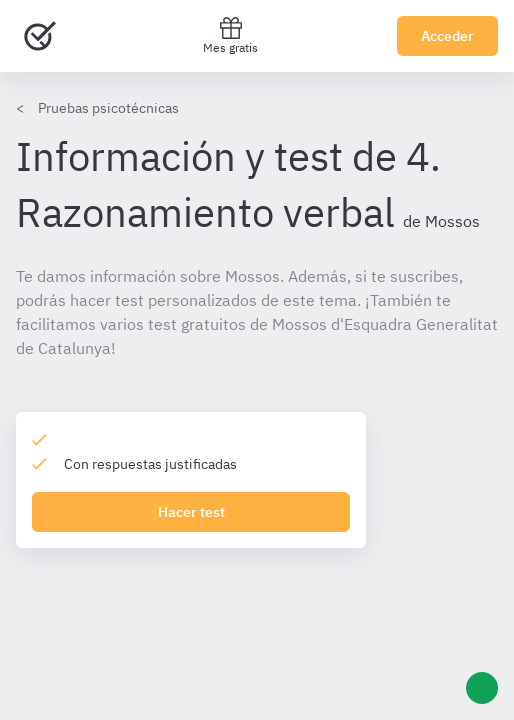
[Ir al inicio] (40, 36)
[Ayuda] (482, 688)
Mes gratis (230, 35)
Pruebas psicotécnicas (108, 108)
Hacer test (191, 512)
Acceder (447, 36)
